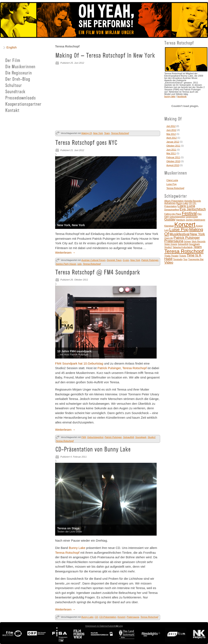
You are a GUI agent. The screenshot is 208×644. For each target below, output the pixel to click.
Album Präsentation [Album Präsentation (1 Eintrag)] (174, 201)
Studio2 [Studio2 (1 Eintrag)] (168, 247)
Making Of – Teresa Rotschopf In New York (105, 56)
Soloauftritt (129, 437)
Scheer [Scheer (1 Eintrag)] (187, 241)
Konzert (121, 617)
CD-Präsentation (108, 617)
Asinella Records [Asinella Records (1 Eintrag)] (193, 201)
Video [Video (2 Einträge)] (169, 262)
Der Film (13, 61)
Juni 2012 (171, 130)
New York (98, 133)
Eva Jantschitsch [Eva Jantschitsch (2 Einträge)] (193, 209)
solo (79, 264)
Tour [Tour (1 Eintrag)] (185, 259)
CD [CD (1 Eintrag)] (190, 203)
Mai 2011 (171, 153)
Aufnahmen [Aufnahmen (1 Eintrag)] (170, 203)
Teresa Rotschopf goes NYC (86, 143)
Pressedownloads (20, 98)
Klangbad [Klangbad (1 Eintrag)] (169, 226)
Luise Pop (171, 184)
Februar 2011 (173, 157)
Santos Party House (66, 264)
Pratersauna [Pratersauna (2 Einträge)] (174, 241)
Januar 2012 (173, 142)
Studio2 (152, 437)
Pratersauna (133, 617)
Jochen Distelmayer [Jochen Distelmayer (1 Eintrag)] (196, 220)
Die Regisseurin (19, 73)
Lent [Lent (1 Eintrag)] (167, 230)
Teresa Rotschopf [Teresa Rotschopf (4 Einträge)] (184, 251)
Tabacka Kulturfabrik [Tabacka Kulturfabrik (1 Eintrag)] (183, 247)
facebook (182, 96)
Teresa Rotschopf (120, 133)
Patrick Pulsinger (150, 260)
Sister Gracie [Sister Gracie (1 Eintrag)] (171, 244)
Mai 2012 (171, 134)
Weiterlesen (65, 253)
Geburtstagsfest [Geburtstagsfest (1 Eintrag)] (177, 217)
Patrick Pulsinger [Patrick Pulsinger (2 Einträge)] (187, 238)
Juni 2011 (171, 150)
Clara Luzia (172, 180)
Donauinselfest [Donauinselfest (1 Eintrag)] (172, 210)
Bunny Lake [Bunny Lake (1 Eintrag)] (182, 203)
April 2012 (172, 138)
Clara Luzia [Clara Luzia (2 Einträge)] (186, 206)
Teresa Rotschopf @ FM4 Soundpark (98, 273)
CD (96, 617)
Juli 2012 (171, 126)
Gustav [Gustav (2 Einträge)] (170, 219)
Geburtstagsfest (95, 437)
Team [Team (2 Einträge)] (197, 247)
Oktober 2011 (173, 146)
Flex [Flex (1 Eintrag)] (199, 214)
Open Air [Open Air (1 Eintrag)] (169, 238)
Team (107, 133)
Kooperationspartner (23, 105)
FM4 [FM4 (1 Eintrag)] (167, 217)
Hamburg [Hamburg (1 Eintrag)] (181, 220)
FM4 (84, 437)
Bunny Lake (77, 548)
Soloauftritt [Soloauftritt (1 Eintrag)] (183, 244)
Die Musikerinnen (20, 67)
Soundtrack (15, 92)
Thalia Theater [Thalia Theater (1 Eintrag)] (171, 256)
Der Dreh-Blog (18, 80)
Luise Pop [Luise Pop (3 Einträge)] (179, 229)
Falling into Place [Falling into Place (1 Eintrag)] (173, 214)
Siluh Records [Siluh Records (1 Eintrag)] (198, 241)
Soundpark (141, 437)
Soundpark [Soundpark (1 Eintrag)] (194, 244)
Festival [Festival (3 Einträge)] (189, 213)
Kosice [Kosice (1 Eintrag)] (199, 226)
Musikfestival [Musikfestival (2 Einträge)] (180, 234)
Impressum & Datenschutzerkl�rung (104, 626)
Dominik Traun (114, 260)
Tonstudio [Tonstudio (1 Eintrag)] (178, 259)
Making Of (87, 133)
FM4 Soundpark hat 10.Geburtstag (79, 363)
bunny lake (170, 96)
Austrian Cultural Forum (93, 260)
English (12, 47)
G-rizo (126, 260)
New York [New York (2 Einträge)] (197, 234)
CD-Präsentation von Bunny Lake (93, 450)
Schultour (14, 86)
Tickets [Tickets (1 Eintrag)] (183, 256)
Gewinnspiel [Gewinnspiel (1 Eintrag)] (192, 217)
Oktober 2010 (173, 161)
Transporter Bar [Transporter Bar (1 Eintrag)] (196, 259)
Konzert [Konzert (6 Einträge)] (185, 224)
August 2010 (173, 165)
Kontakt (12, 111)
